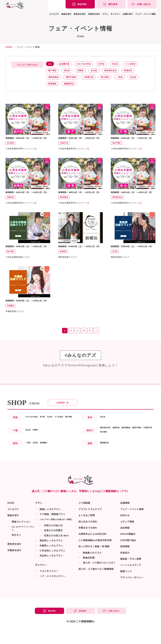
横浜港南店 (54, 79)
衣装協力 (125, 566)
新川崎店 (111, 79)
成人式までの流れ (88, 535)
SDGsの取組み (128, 548)
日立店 (121, 64)
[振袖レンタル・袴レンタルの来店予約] (80, 4)
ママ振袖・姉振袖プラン (52, 528)
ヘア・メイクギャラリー (52, 590)
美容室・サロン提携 (131, 572)
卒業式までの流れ (88, 541)
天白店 (141, 79)
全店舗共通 (66, 64)
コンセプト (54, 14)
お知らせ (125, 529)
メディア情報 (127, 535)
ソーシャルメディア (131, 579)
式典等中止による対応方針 (93, 548)
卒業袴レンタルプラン (51, 559)
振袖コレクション (21, 535)
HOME (9, 47)
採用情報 (125, 560)
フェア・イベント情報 (145, 14)
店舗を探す (128, 14)
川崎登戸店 (93, 79)
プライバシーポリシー (132, 591)
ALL (51, 64)
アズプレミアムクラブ (90, 523)
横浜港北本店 (117, 72)
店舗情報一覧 (62, 415)
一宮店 (127, 79)
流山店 (69, 72)
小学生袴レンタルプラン (52, 564)
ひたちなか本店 (87, 64)
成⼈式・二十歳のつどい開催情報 (96, 583)
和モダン (16, 549)
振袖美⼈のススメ (92, 566)
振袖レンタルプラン (50, 523)
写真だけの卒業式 (53, 544)
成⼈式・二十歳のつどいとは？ (99, 576)
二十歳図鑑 (84, 516)
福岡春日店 (71, 86)
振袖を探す (66, 14)
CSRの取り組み (128, 554)
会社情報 (125, 541)
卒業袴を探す (94, 14)
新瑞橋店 (53, 86)
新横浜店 (136, 72)
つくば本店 (138, 64)
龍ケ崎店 (53, 72)
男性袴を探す (80, 14)
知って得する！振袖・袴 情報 (94, 560)
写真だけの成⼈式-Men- (57, 549)
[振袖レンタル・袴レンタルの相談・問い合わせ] (142, 4)
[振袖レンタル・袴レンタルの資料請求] (111, 4)
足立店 (99, 72)
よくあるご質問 (87, 529)
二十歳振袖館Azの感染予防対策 (95, 554)
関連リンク (126, 585)
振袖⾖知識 (89, 571)
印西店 (84, 72)
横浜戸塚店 (73, 79)
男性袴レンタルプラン (51, 554)
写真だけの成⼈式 (53, 539)
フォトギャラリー (49, 585)
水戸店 (107, 64)
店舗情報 (125, 516)
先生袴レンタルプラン (51, 569)
